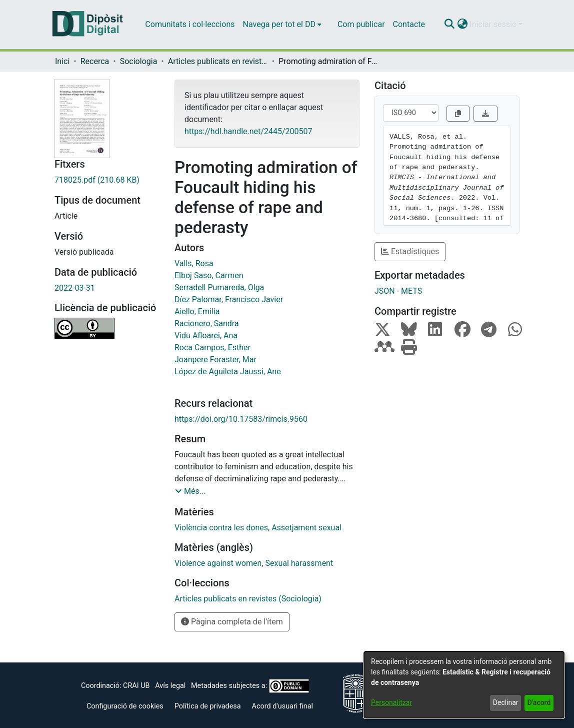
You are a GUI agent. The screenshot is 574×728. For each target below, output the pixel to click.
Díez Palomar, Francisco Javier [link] (229, 299)
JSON (385, 291)
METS (411, 291)
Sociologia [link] (139, 61)
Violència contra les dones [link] (221, 528)
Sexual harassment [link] (299, 563)
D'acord (539, 702)
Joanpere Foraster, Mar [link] (215, 359)
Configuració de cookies (125, 706)
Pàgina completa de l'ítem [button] (232, 622)
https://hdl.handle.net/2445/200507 (248, 131)
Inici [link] (62, 61)
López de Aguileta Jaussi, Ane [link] (228, 372)
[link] (107, 180)
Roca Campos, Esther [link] (212, 347)
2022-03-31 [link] (75, 288)
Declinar (506, 702)
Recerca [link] (95, 61)
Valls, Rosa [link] (194, 263)
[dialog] (464, 685)
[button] (449, 25)
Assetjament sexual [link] (306, 528)
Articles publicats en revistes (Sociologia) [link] (218, 61)
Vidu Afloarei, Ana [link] (206, 335)
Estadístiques (410, 251)
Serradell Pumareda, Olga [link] (219, 287)
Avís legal (170, 686)
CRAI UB (136, 686)
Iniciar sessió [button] (494, 24)
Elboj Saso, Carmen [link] (209, 275)
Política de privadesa (208, 706)
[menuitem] (282, 25)
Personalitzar (391, 702)
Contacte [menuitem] (409, 24)
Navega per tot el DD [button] (279, 24)
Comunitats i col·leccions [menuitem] (190, 24)
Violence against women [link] (218, 563)
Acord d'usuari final (283, 706)
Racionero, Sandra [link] (207, 323)
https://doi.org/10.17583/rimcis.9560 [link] (241, 419)
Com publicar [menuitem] (361, 24)
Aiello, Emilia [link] (197, 311)
